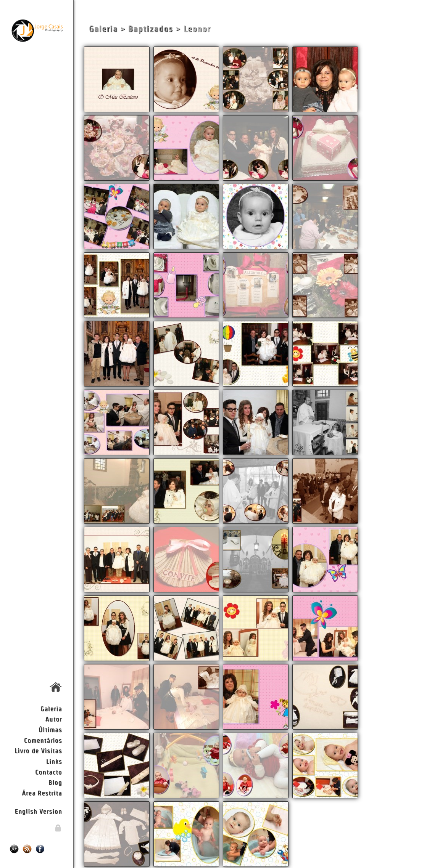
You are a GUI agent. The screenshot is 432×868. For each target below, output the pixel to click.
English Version (38, 811)
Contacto (48, 772)
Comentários (43, 740)
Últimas (50, 729)
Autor (54, 719)
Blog (55, 782)
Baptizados (151, 29)
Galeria (51, 708)
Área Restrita (42, 793)
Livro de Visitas (38, 750)
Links (54, 761)
